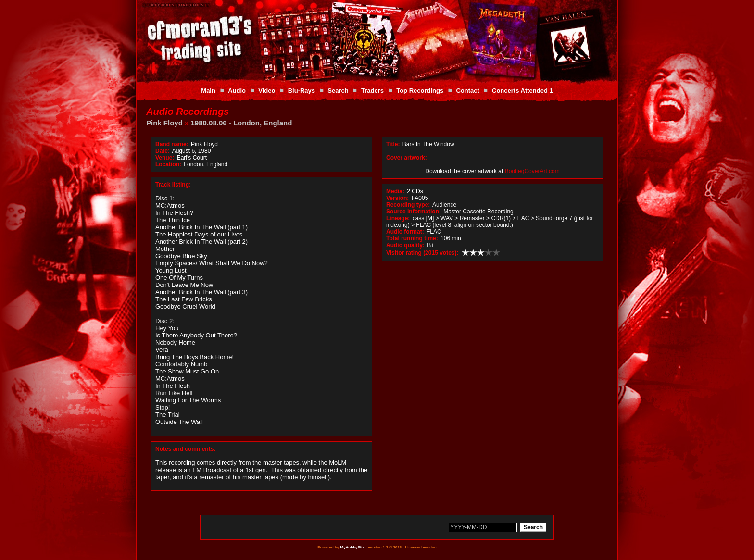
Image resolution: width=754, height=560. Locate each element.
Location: (168, 164)
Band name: (172, 144)
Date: (163, 151)
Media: (395, 191)
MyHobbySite (352, 547)
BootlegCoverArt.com (532, 171)
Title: (394, 144)
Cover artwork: (407, 158)
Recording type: (408, 205)
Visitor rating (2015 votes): (422, 253)
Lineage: (398, 218)
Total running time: (412, 238)
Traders (372, 91)
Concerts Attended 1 (522, 91)
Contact (467, 91)
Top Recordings (420, 91)
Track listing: (173, 185)
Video (267, 91)
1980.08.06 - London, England (242, 123)
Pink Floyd (164, 123)
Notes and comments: (185, 449)
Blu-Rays (302, 91)
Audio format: (405, 232)
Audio (237, 91)
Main (208, 91)
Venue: (165, 158)
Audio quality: (405, 245)
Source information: (414, 212)
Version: (397, 198)
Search (338, 91)
